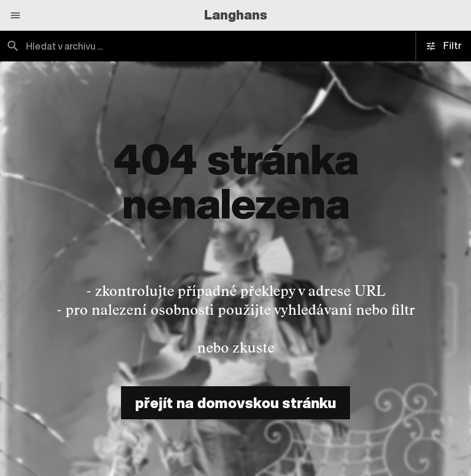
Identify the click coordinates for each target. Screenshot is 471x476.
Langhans (236, 15)
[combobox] (118, 46)
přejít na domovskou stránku (235, 403)
